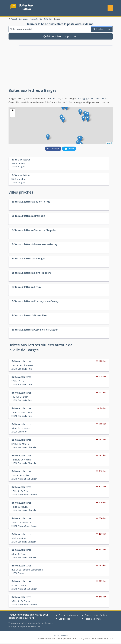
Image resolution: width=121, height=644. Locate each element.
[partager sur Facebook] (53, 150)
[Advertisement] (43, 67)
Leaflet (109, 144)
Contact (56, 636)
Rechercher (101, 30)
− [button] (12, 116)
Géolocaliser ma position (61, 37)
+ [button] (12, 112)
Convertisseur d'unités (96, 616)
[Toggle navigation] (110, 8)
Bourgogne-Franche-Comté (93, 99)
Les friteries (64, 620)
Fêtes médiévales (93, 620)
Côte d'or (55, 99)
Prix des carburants (68, 616)
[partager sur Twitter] (69, 150)
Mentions (65, 636)
